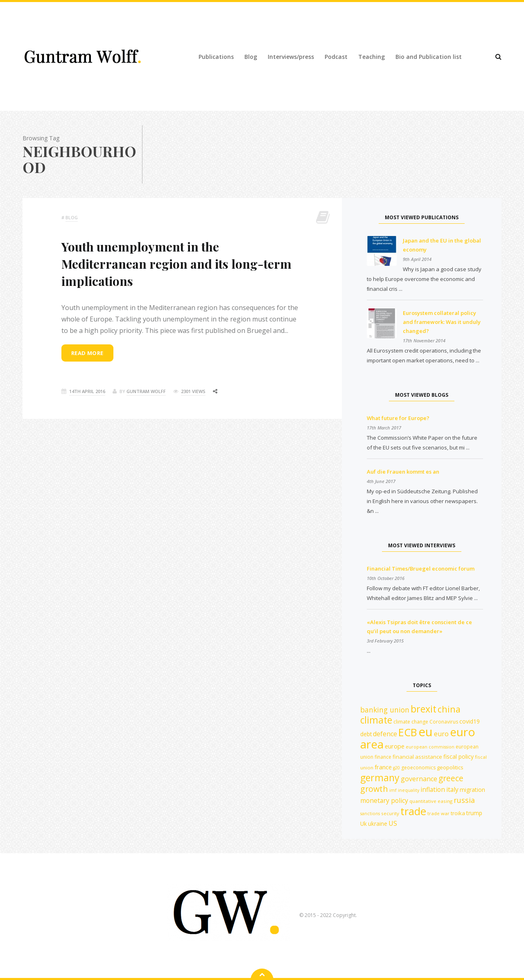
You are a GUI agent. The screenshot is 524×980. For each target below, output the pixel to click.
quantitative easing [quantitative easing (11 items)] (431, 801)
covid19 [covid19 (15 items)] (470, 721)
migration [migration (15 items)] (472, 790)
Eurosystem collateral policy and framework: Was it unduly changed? (442, 322)
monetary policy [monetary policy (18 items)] (384, 800)
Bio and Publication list (429, 57)
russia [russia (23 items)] (464, 800)
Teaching (372, 57)
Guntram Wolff (146, 391)
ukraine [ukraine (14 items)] (378, 824)
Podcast (336, 57)
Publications (216, 57)
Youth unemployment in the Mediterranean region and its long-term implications (176, 264)
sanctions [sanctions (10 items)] (370, 814)
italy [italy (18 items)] (452, 789)
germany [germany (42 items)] (380, 778)
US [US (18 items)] (393, 823)
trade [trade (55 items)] (413, 811)
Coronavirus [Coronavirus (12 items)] (444, 722)
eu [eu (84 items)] (426, 732)
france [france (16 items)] (383, 767)
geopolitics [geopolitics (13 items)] (450, 767)
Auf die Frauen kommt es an (403, 472)
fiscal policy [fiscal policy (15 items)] (458, 756)
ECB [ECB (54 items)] (408, 732)
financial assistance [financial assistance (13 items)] (417, 757)
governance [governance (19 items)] (419, 779)
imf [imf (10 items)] (393, 790)
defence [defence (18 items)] (385, 734)
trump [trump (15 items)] (474, 813)
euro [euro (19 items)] (441, 734)
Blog (251, 57)
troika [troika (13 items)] (458, 813)
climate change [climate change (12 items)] (411, 722)
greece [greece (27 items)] (451, 778)
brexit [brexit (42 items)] (423, 709)
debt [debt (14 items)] (366, 734)
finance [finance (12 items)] (383, 757)
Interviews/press (291, 57)
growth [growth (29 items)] (374, 789)
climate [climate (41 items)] (376, 720)
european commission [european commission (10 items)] (430, 747)
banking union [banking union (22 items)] (385, 710)
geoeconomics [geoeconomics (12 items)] (418, 768)
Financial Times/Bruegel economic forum (421, 569)
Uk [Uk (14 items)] (364, 824)
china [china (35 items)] (449, 709)
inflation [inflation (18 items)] (433, 789)
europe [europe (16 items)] (395, 746)
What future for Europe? (398, 418)
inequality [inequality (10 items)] (409, 790)
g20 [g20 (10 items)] (396, 768)
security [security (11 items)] (390, 813)
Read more (87, 353)
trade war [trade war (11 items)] (438, 813)
